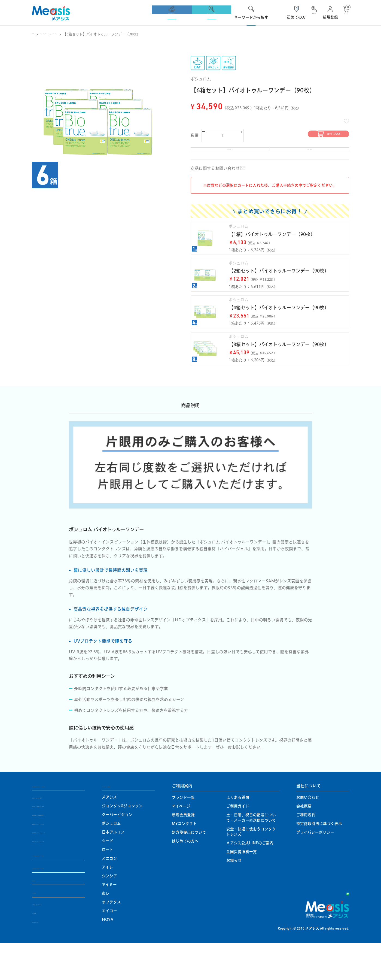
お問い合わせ (308, 833)
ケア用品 (40, 929)
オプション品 (43, 958)
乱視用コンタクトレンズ (53, 860)
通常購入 (230, 157)
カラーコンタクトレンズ (53, 877)
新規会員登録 (183, 851)
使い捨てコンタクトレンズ (56, 822)
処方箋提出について (189, 868)
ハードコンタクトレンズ (54, 891)
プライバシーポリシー (315, 868)
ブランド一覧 (183, 833)
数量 (195, 137)
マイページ (181, 842)
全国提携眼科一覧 (242, 888)
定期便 (38, 917)
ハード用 (39, 950)
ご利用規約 (306, 851)
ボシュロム (89, 34)
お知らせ (234, 896)
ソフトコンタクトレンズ (54, 904)
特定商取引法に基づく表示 (319, 860)
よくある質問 (238, 833)
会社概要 (304, 842)
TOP (36, 34)
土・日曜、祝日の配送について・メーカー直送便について (251, 853)
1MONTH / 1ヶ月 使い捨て (56, 851)
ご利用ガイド (238, 842)
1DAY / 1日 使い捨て (50, 833)
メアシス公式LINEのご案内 (250, 879)
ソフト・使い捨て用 (49, 941)
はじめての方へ (185, 877)
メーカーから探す (60, 34)
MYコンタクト (184, 860)
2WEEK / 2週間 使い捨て (54, 842)
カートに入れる (306, 137)
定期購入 (310, 157)
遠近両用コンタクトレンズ (55, 868)
